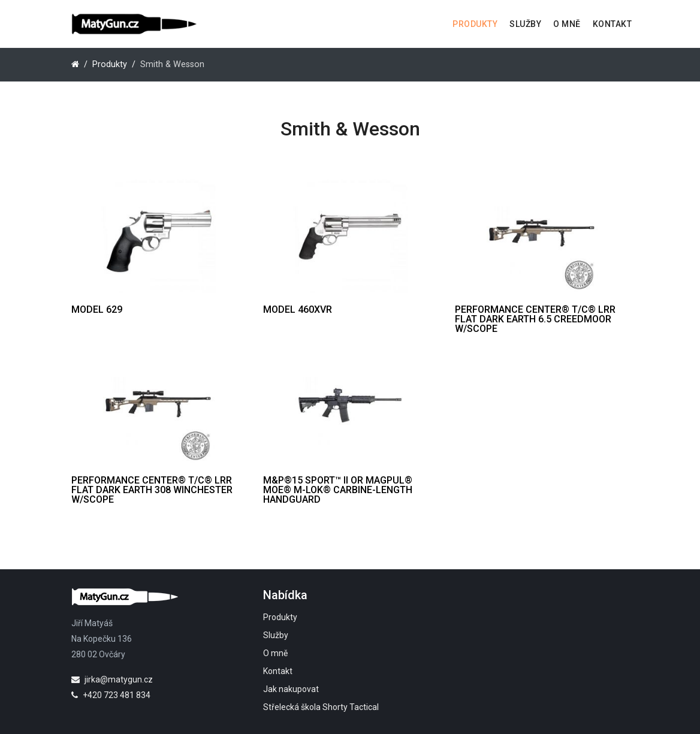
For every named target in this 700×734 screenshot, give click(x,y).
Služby (525, 24)
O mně (567, 24)
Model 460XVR (298, 309)
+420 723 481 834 (111, 695)
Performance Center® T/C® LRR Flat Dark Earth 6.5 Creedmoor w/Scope (535, 319)
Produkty (475, 24)
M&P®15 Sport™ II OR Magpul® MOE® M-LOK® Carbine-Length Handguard (338, 490)
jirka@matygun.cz (112, 679)
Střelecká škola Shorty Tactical (321, 707)
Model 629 (97, 309)
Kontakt (612, 24)
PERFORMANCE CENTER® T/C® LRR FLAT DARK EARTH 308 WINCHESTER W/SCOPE (152, 490)
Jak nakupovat (291, 689)
